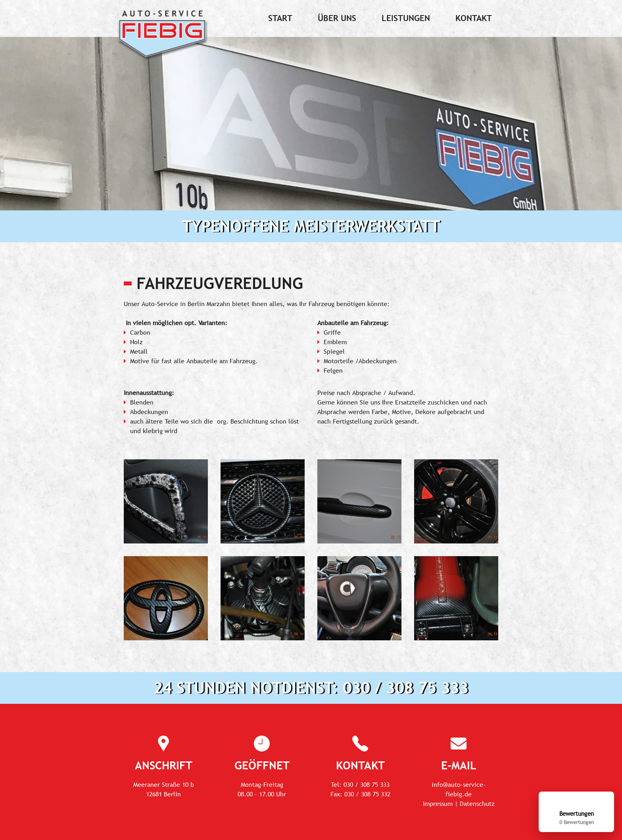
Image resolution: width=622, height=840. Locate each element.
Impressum (438, 803)
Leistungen (406, 18)
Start (280, 18)
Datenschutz (477, 803)
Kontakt (474, 18)
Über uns (337, 18)
